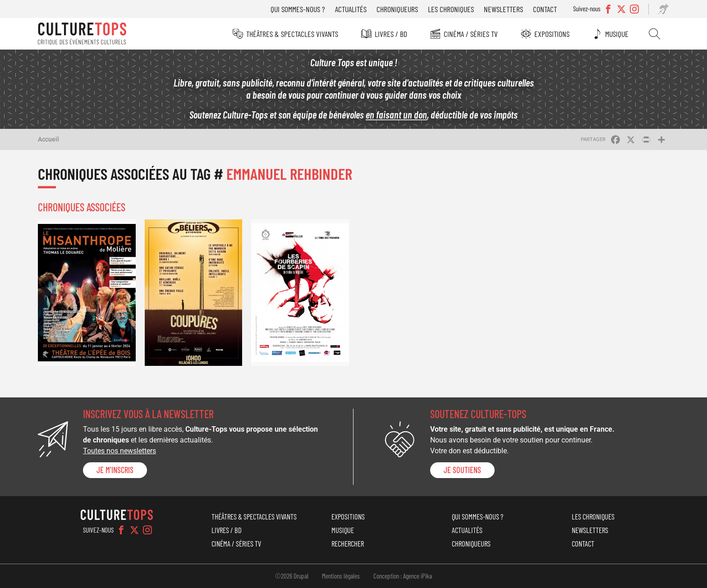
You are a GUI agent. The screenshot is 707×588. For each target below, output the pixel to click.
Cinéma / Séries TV (471, 33)
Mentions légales (341, 576)
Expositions (552, 33)
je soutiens (462, 470)
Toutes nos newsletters (119, 451)
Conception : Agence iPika (403, 576)
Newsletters (503, 9)
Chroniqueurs (397, 9)
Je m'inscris (115, 470)
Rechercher (654, 34)
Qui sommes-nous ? (298, 9)
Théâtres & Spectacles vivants (292, 33)
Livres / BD (391, 33)
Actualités (351, 9)
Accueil (48, 139)
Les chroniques (451, 9)
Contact (545, 9)
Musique (617, 33)
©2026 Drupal (292, 576)
